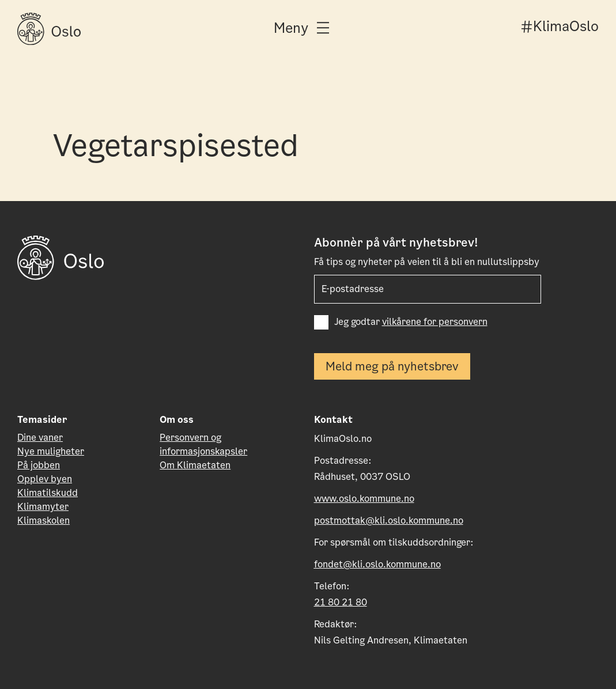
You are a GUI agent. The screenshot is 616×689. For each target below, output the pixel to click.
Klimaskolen (44, 520)
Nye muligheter (51, 451)
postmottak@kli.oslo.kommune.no (389, 520)
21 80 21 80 (341, 602)
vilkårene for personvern (435, 322)
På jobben (39, 465)
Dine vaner (40, 438)
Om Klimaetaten (195, 465)
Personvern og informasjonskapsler (203, 444)
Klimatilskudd (48, 493)
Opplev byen (45, 479)
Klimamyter (43, 507)
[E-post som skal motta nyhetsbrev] (428, 289)
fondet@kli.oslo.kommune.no (377, 564)
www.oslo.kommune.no (364, 499)
